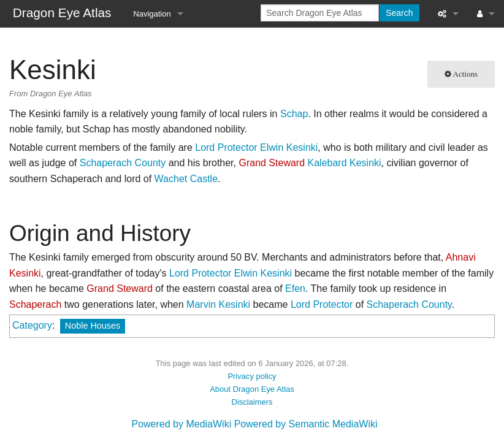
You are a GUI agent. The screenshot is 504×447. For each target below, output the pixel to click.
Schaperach (35, 304)
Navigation (152, 14)
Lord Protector (226, 147)
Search (399, 13)
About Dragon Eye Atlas (252, 389)
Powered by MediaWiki (181, 424)
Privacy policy (252, 376)
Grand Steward (272, 163)
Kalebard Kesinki (345, 163)
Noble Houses (93, 326)
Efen (295, 288)
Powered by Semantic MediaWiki (306, 424)
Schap (294, 114)
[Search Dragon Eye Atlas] (320, 13)
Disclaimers (252, 402)
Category (32, 325)
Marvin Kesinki (218, 304)
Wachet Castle (186, 179)
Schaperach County (123, 163)
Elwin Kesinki (289, 147)
